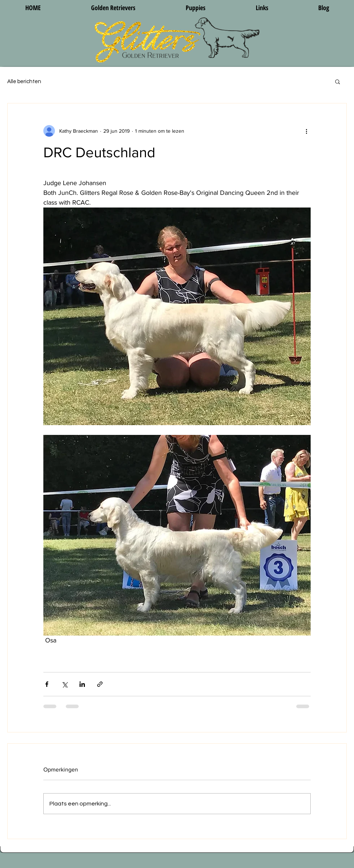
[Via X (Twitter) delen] (64, 684)
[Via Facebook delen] (47, 684)
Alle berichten (24, 82)
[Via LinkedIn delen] (82, 684)
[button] (338, 81)
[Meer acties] (306, 131)
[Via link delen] (100, 684)
